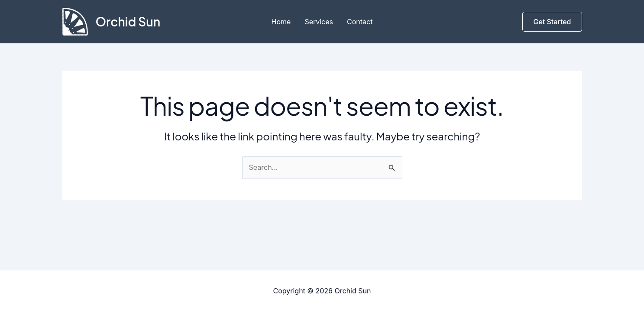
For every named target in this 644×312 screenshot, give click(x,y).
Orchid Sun (128, 21)
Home (281, 22)
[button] (552, 22)
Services (319, 22)
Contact (360, 22)
